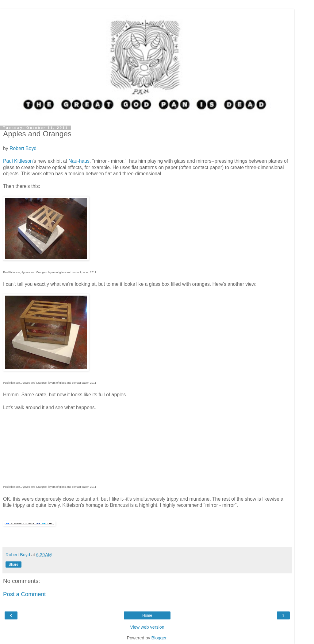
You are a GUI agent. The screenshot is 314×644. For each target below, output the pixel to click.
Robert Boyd (23, 148)
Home (147, 615)
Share (13, 564)
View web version (147, 627)
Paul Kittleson (18, 161)
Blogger (159, 638)
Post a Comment (24, 594)
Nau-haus (79, 161)
